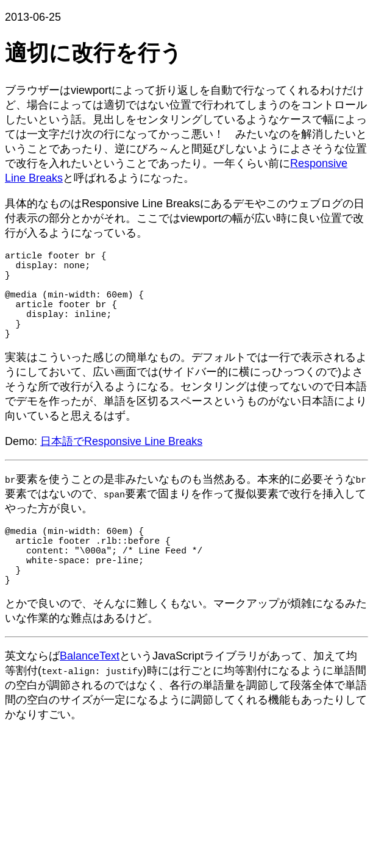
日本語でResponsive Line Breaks (121, 463)
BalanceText (90, 692)
